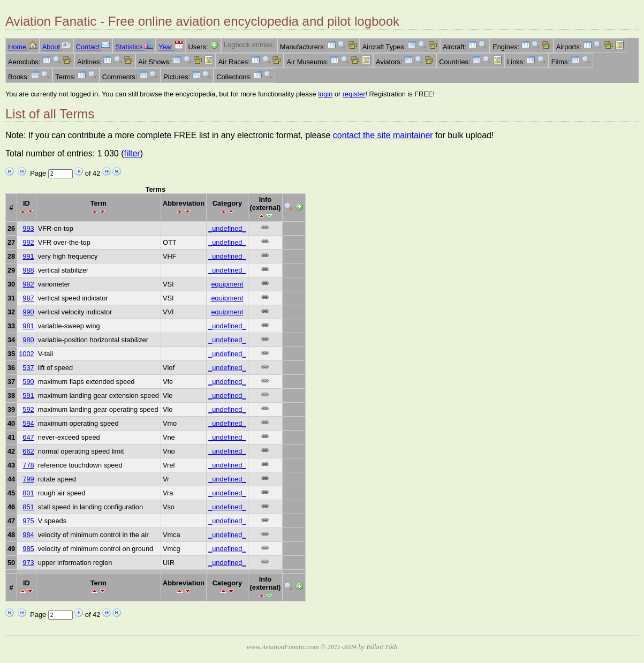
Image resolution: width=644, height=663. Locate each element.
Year (171, 47)
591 (28, 395)
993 (28, 228)
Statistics (134, 47)
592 (28, 409)
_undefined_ (227, 228)
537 (28, 368)
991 (28, 256)
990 (28, 312)
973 (28, 563)
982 (28, 284)
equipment (227, 284)
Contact (93, 47)
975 (28, 521)
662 (28, 451)
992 (28, 242)
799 (28, 479)
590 (28, 382)
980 (28, 340)
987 (28, 298)
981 (28, 326)
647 (28, 437)
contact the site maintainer (383, 135)
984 (28, 535)
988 (28, 270)
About (56, 47)
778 (28, 465)
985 (28, 549)
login (325, 94)
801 (28, 493)
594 (28, 423)
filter (132, 153)
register (354, 94)
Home (22, 47)
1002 (26, 354)
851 (28, 507)
